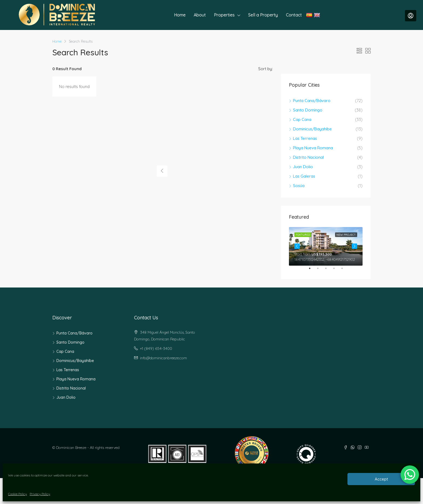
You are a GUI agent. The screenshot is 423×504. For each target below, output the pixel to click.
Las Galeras (304, 176)
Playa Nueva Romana (313, 148)
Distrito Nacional (308, 157)
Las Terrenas (305, 138)
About (200, 15)
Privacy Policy (40, 494)
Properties (224, 15)
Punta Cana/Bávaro (312, 101)
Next (354, 246)
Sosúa (299, 186)
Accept (381, 479)
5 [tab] (345, 270)
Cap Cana (302, 119)
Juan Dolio (303, 167)
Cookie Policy (18, 494)
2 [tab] (320, 270)
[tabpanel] (326, 246)
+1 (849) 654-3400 (156, 349)
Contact (294, 15)
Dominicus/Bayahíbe (312, 129)
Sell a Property (263, 15)
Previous (297, 246)
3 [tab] (329, 270)
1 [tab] (312, 270)
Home (180, 15)
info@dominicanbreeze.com (163, 358)
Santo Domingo (308, 110)
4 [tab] (337, 270)
